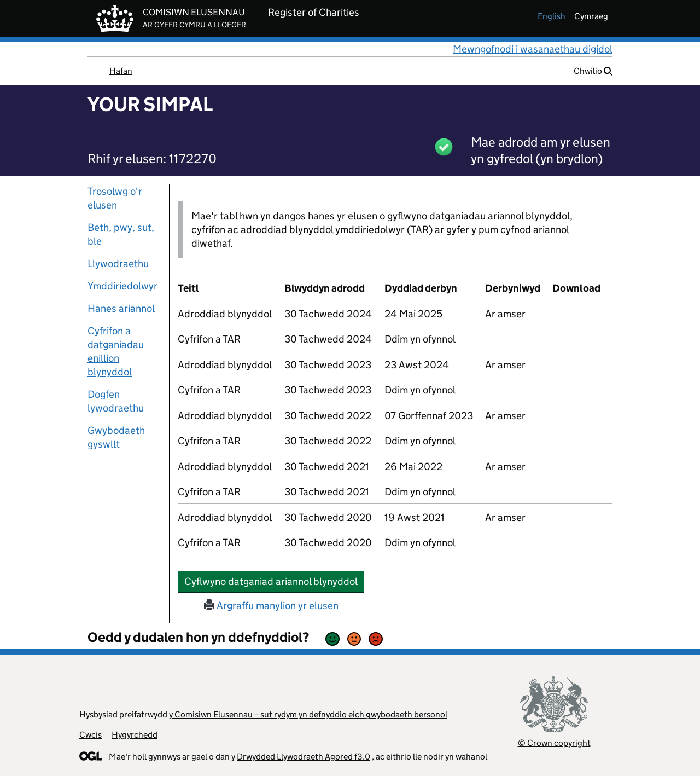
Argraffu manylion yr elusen (271, 606)
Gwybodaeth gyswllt (116, 437)
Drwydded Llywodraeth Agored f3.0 (304, 757)
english (552, 16)
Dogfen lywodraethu (116, 401)
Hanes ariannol (121, 308)
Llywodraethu (118, 264)
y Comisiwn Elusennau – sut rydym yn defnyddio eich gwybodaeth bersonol (308, 714)
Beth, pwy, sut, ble (121, 234)
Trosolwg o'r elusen (115, 198)
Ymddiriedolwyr (122, 286)
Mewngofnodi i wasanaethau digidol (533, 49)
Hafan (121, 71)
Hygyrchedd (135, 735)
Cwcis (91, 735)
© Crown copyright (554, 743)
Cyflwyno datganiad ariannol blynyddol (274, 581)
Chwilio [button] (593, 71)
